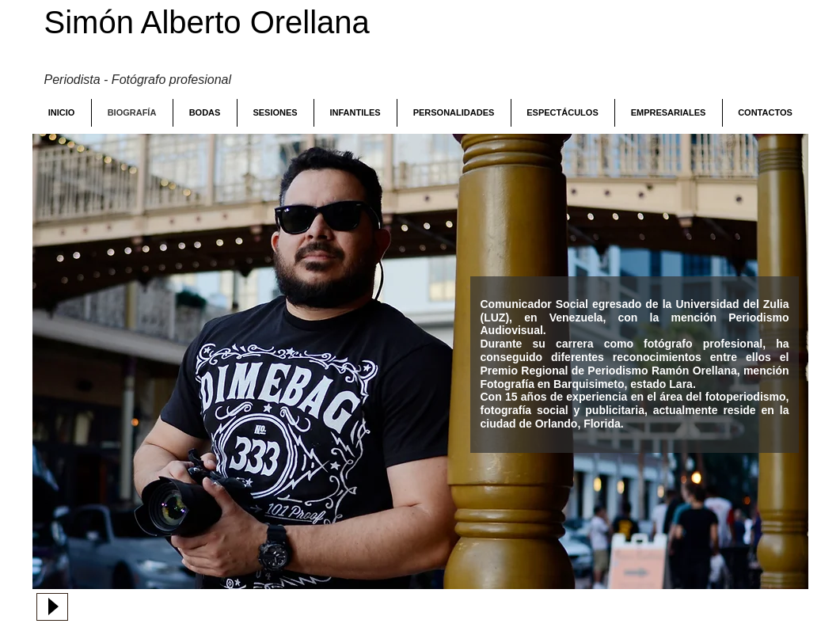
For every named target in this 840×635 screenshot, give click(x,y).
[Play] (52, 607)
